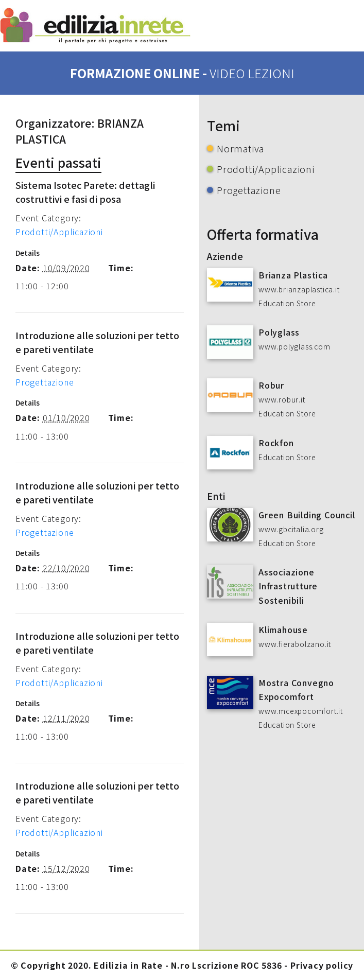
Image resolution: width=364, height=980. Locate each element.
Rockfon (276, 443)
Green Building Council (307, 515)
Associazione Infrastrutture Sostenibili (288, 586)
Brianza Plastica (293, 275)
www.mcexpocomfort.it (301, 711)
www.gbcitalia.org (291, 529)
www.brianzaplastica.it (299, 289)
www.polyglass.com (294, 346)
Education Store (287, 303)
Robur (271, 385)
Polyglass (279, 332)
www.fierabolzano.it (295, 644)
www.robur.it (282, 399)
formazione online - (182, 73)
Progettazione (45, 382)
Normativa (240, 148)
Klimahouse (283, 629)
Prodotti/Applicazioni (59, 232)
